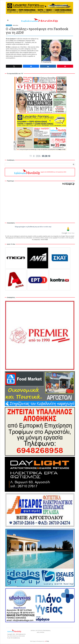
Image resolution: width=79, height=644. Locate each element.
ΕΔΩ (47, 240)
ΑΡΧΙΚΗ (33, 631)
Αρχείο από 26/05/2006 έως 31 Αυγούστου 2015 (40, 172)
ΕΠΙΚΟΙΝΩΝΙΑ (46, 631)
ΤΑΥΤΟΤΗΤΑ (39, 631)
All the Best (16, 25)
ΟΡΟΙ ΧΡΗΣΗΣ (41, 632)
